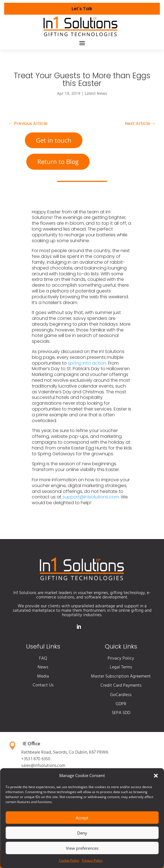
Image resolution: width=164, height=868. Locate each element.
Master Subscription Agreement (121, 676)
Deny (82, 833)
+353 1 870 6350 (36, 759)
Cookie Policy (69, 860)
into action (87, 363)
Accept (82, 818)
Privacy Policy (92, 860)
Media (43, 676)
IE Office (31, 744)
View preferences (82, 848)
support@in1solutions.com (91, 497)
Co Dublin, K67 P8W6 (88, 752)
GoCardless (121, 695)
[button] (156, 776)
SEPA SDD (121, 713)
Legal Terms (121, 667)
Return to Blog (58, 161)
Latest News (96, 93)
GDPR (121, 704)
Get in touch (54, 140)
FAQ (43, 658)
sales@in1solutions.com (43, 766)
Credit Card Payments (121, 686)
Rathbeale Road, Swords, (45, 752)
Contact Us (43, 685)
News (43, 667)
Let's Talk (82, 9)
